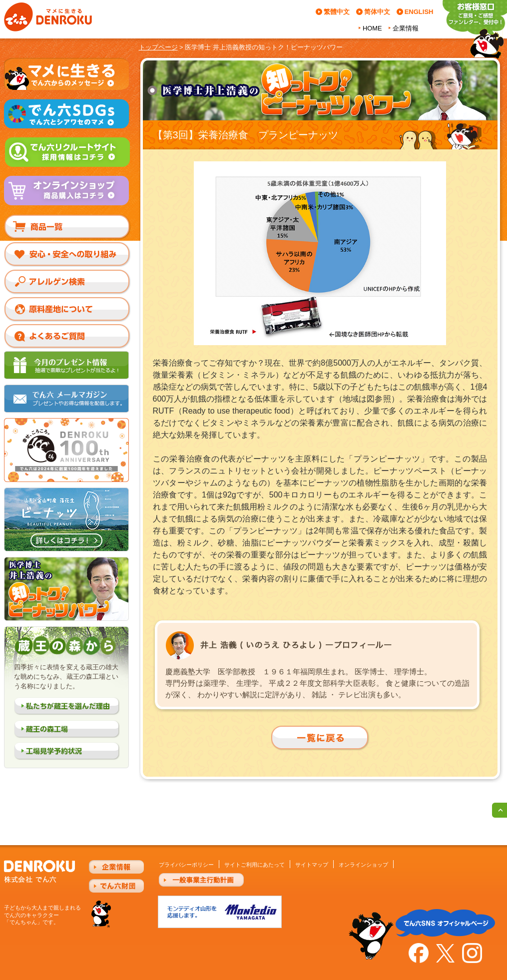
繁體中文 (337, 12)
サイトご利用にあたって (254, 865)
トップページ (158, 47)
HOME (372, 28)
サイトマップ (312, 865)
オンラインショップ (363, 865)
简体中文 (377, 12)
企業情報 (406, 28)
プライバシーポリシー (186, 865)
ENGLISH (419, 12)
